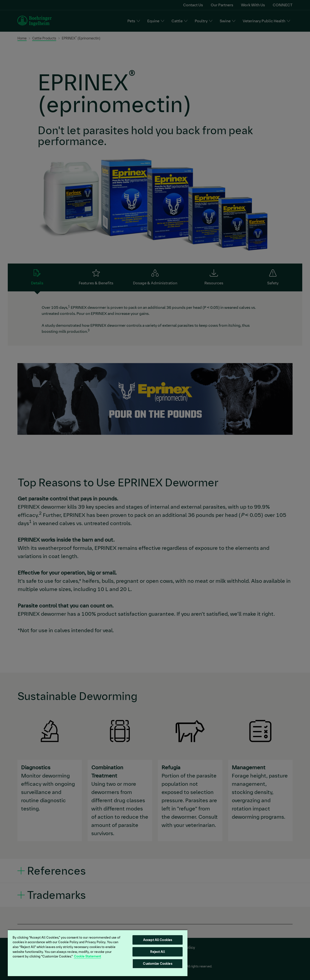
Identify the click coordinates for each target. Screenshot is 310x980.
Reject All (157, 952)
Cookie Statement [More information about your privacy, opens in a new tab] (87, 956)
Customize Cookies (157, 964)
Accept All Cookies (158, 940)
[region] (98, 953)
